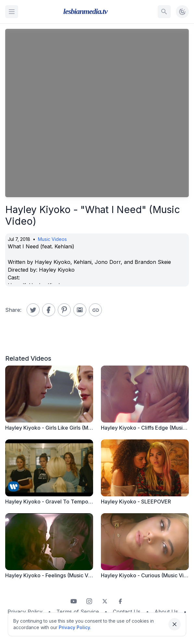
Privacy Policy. (75, 627)
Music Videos (52, 239)
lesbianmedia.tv (85, 11)
